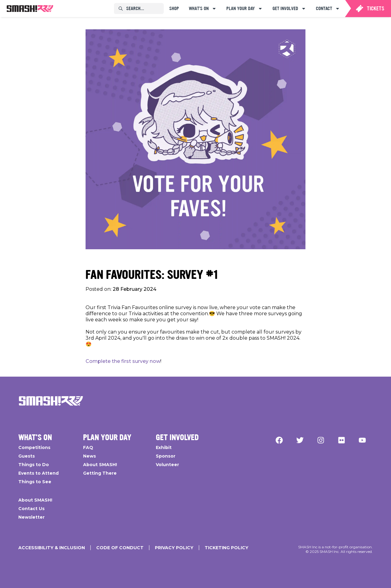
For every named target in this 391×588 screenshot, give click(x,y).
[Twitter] (300, 440)
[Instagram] (321, 440)
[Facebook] (279, 440)
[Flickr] (342, 440)
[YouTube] (362, 440)
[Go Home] (51, 401)
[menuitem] (30, 9)
